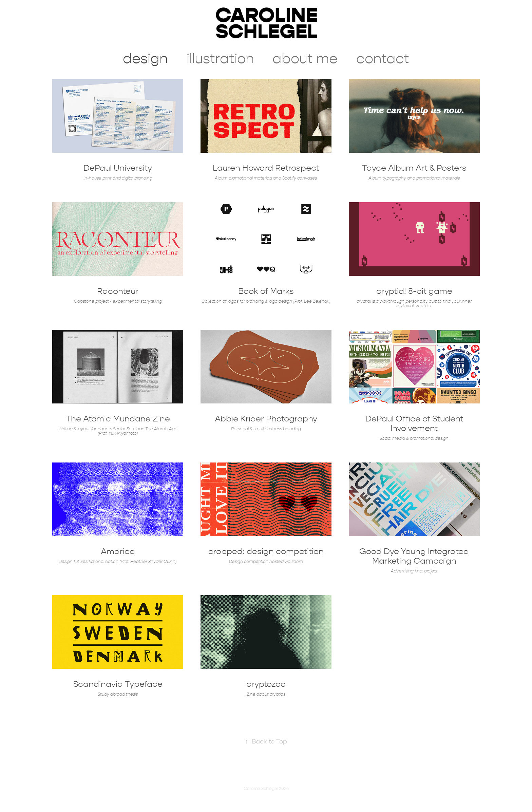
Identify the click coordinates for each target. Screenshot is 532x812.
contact (383, 59)
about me (305, 59)
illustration (220, 59)
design (145, 59)
